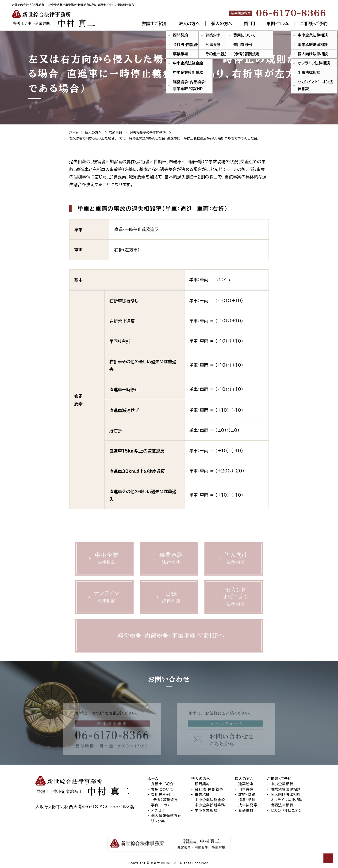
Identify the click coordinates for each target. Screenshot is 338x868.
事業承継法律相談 (286, 789)
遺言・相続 (247, 800)
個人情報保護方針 (166, 816)
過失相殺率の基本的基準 (148, 132)
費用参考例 (161, 794)
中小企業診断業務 (210, 805)
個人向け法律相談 (286, 794)
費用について (162, 789)
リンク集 (158, 821)
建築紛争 (246, 784)
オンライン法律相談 (287, 800)
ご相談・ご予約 (314, 23)
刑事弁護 (246, 789)
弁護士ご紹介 (154, 23)
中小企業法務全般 (210, 800)
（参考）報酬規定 (165, 800)
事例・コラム (278, 23)
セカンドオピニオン (286, 810)
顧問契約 (202, 784)
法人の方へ (189, 23)
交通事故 (115, 132)
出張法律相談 (282, 805)
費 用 (250, 23)
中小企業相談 (206, 810)
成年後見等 (248, 805)
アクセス (158, 810)
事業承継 (202, 794)
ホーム (74, 132)
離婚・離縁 (247, 794)
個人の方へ (222, 23)
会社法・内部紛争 (209, 789)
